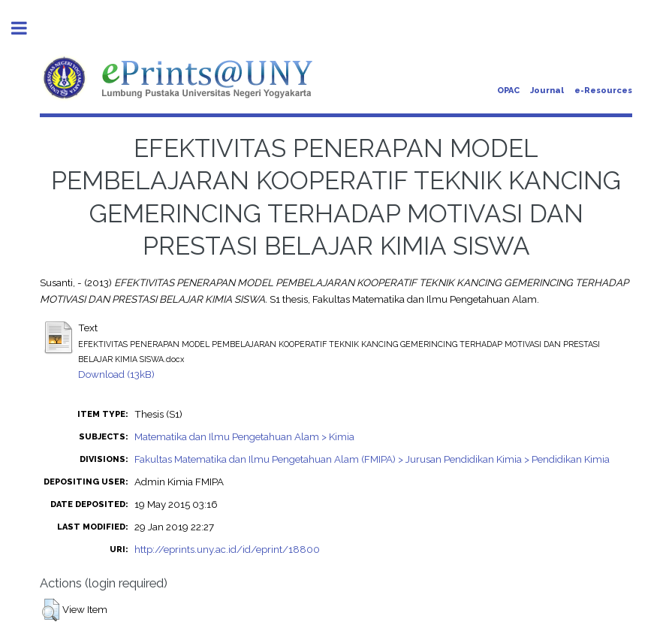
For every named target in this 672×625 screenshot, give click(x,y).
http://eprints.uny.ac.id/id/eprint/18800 (227, 549)
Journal (547, 91)
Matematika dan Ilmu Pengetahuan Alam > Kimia (244, 436)
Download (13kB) (116, 374)
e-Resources (603, 91)
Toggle (27, 28)
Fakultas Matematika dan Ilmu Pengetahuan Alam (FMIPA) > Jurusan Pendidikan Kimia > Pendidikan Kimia (372, 459)
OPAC (508, 91)
